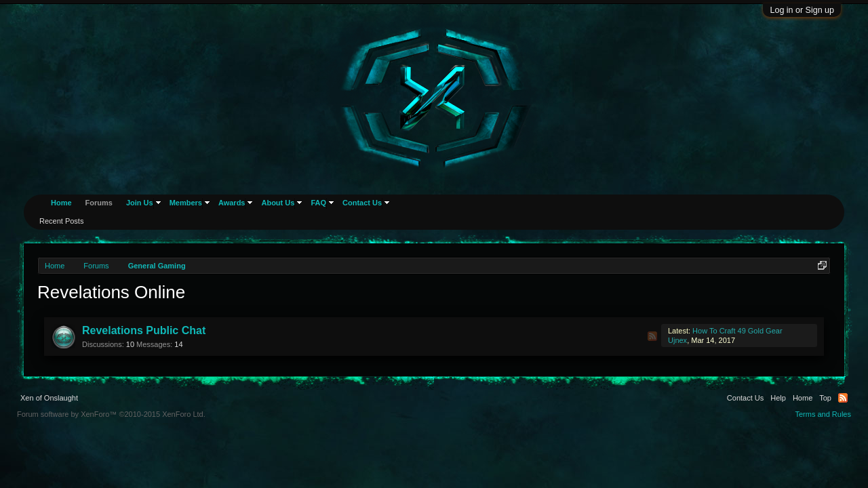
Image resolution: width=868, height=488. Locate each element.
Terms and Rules (823, 414)
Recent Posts (61, 221)
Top (825, 398)
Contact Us (362, 203)
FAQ (318, 203)
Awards (232, 203)
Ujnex (677, 340)
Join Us (140, 203)
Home (61, 203)
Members (186, 203)
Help (778, 398)
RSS (652, 336)
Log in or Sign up (802, 10)
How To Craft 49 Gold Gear (737, 331)
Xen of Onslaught (49, 398)
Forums (99, 203)
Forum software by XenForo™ (111, 414)
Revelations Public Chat (144, 330)
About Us (278, 203)
